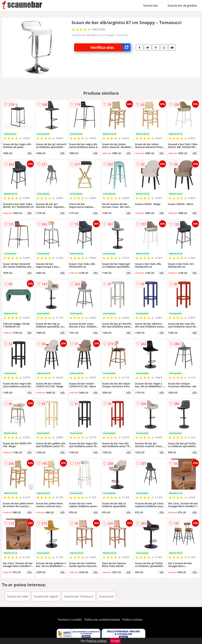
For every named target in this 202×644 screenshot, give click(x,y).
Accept (115, 641)
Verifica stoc (110, 47)
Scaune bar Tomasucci (79, 596)
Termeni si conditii (70, 620)
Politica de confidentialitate (102, 620)
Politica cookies (133, 620)
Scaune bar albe (18, 596)
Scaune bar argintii (46, 596)
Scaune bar (151, 5)
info (29, 153)
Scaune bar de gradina (182, 5)
